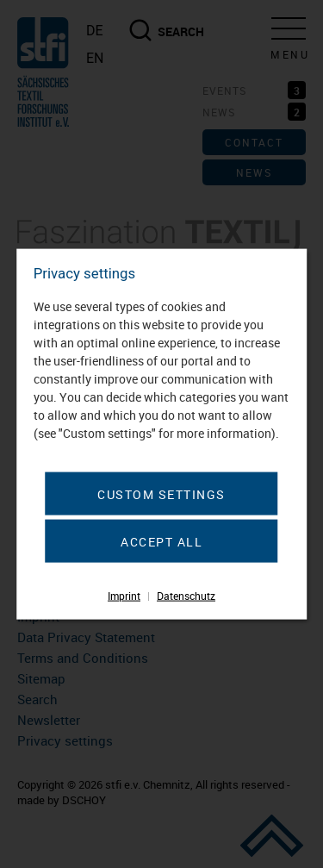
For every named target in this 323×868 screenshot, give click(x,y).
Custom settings (161, 494)
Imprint (124, 596)
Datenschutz (186, 596)
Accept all (161, 542)
